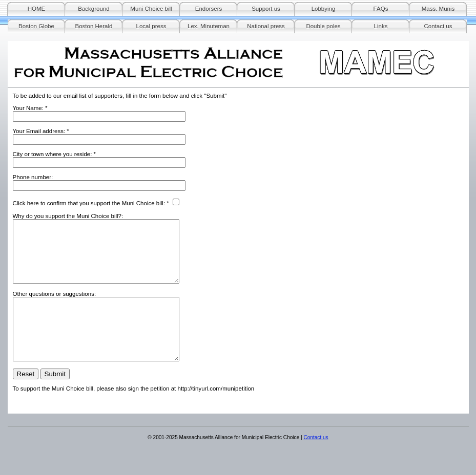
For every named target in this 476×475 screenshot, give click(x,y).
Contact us (438, 26)
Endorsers (209, 9)
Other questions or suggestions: (55, 306)
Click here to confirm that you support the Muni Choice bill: (89, 203)
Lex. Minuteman (209, 26)
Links (381, 26)
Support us (266, 9)
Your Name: (28, 108)
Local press (151, 26)
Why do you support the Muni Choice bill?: (68, 216)
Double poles (323, 26)
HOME (37, 9)
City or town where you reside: (53, 154)
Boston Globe (36, 26)
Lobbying (324, 9)
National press (266, 26)
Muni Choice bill (151, 9)
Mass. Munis (438, 9)
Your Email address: (39, 131)
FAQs (381, 9)
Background (94, 9)
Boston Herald (94, 26)
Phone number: (33, 177)
